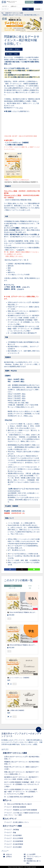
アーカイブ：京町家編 (11, 830)
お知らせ (14, 6)
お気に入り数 (15, 588)
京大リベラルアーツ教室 (12, 826)
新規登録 (29, 2)
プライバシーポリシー (33, 857)
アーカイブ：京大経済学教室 (14, 844)
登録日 (16, 586)
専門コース (7, 800)
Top (2, 13)
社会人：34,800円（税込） (16, 379)
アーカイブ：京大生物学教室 (14, 841)
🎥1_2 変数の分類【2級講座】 (16, 710)
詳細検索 (39, 9)
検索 (28, 9)
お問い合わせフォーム (24, 390)
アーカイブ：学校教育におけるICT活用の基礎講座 (21, 810)
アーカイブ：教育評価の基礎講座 (15, 807)
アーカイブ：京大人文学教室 (14, 838)
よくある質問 (30, 854)
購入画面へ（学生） (12, 54)
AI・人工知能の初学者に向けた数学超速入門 (22, 333)
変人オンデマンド (10, 819)
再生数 (34, 586)
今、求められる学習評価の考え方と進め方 (18, 804)
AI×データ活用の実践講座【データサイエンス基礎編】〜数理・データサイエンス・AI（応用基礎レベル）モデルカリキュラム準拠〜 (24, 329)
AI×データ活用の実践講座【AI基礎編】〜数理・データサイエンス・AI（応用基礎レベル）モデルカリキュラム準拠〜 (24, 322)
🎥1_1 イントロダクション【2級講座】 (19, 678)
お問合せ (8, 857)
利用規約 (29, 859)
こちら (21, 108)
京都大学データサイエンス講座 (14, 13)
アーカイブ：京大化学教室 (13, 835)
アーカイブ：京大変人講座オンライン (17, 822)
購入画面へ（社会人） (14, 49)
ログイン (38, 2)
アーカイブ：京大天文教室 (13, 847)
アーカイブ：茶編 (10, 832)
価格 (34, 588)
